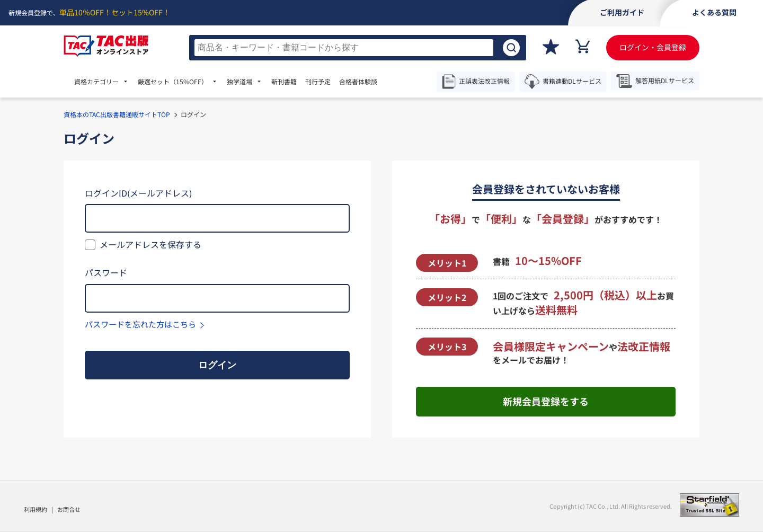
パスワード (106, 272)
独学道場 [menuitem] (239, 82)
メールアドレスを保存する (150, 244)
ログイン (217, 365)
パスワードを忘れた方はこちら (140, 324)
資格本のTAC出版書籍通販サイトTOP (117, 114)
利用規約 (36, 509)
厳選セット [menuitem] (173, 82)
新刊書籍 (284, 82)
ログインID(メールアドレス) (138, 193)
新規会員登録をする (546, 401)
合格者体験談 (358, 82)
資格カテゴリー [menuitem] (96, 82)
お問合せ (69, 509)
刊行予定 (318, 82)
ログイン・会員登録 (653, 47)
